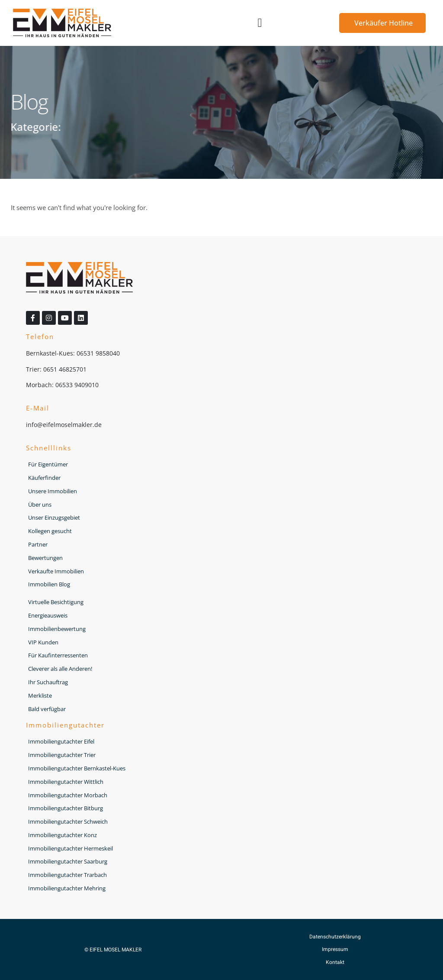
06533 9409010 (77, 385)
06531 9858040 (98, 353)
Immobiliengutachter (65, 725)
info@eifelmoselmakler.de (64, 425)
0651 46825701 (65, 369)
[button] (260, 23)
